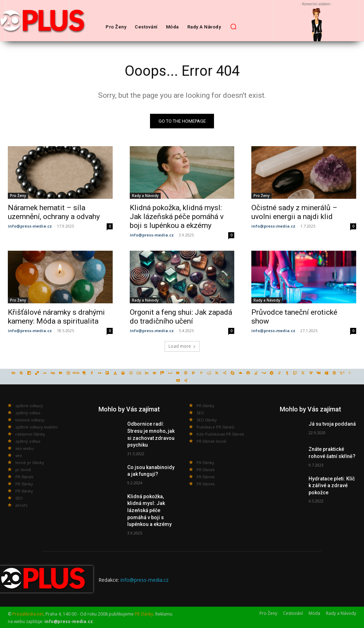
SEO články (207, 420)
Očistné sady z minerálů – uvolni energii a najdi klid (294, 212)
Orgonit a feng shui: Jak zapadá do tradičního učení (181, 317)
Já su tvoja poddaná (332, 424)
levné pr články (30, 462)
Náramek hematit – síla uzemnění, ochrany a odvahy (54, 212)
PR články (24, 484)
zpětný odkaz (28, 413)
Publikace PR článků (215, 427)
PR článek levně (211, 441)
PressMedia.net (28, 614)
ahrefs (21, 505)
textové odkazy (30, 420)
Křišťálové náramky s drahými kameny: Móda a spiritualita (56, 317)
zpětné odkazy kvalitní (36, 427)
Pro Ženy (18, 195)
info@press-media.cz (30, 226)
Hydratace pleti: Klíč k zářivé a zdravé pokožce (332, 486)
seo (19, 455)
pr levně (23, 470)
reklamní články (30, 434)
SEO (19, 498)
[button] (233, 26)
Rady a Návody (145, 195)
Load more (182, 346)
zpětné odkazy (29, 406)
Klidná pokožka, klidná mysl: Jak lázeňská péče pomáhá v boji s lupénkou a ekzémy (177, 216)
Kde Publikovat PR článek (220, 434)
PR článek (24, 477)
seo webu (25, 448)
